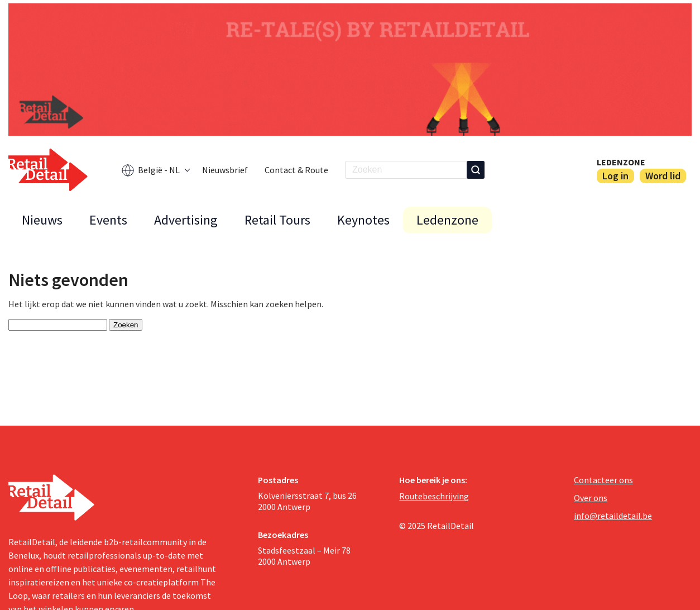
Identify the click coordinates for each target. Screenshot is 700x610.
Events (108, 220)
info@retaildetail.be (613, 516)
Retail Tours (277, 220)
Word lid (663, 176)
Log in (615, 176)
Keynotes (363, 220)
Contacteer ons (603, 480)
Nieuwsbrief (225, 170)
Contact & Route (296, 170)
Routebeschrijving (434, 496)
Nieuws (42, 220)
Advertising (186, 220)
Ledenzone (621, 162)
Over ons (591, 498)
